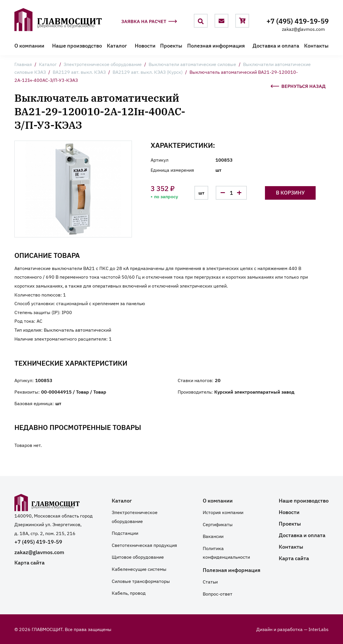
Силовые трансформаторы (141, 581)
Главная (23, 64)
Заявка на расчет (149, 22)
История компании (223, 512)
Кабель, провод (129, 593)
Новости (145, 45)
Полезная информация (216, 45)
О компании (29, 45)
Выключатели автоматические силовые (192, 64)
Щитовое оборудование (138, 557)
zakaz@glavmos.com (303, 29)
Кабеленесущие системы (139, 569)
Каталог (117, 45)
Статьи (210, 581)
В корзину (290, 192)
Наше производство (77, 45)
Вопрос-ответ (218, 594)
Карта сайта (30, 562)
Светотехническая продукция (144, 545)
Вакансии (213, 536)
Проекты (171, 45)
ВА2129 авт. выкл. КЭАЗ (79, 72)
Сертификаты (218, 524)
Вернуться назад (298, 85)
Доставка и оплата (276, 45)
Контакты (316, 45)
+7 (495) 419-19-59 (297, 21)
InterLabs (319, 629)
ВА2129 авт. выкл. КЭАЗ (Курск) (148, 72)
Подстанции (125, 533)
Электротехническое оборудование (103, 64)
